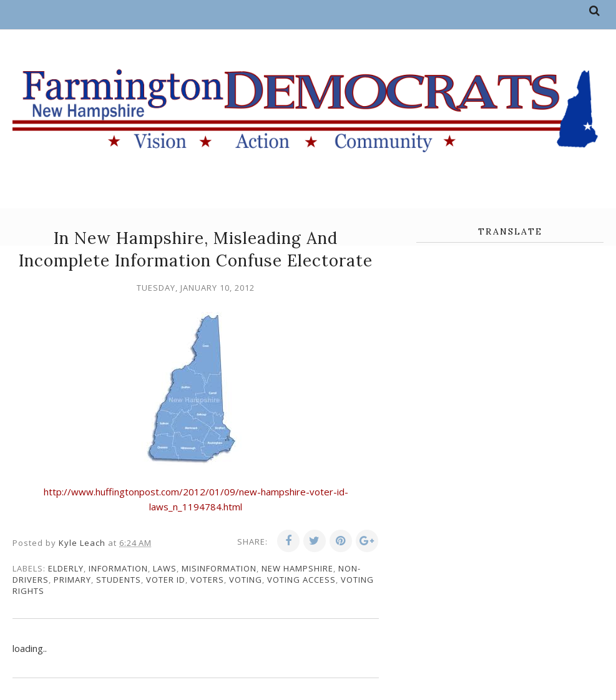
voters (207, 580)
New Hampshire (297, 568)
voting (246, 580)
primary (72, 580)
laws (165, 568)
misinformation (219, 568)
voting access (301, 580)
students (119, 580)
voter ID (166, 580)
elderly (66, 568)
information (118, 568)
